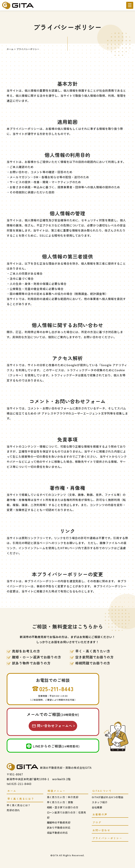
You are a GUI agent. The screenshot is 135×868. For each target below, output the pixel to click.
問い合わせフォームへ (55, 726)
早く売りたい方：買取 (60, 802)
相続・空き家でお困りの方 (63, 807)
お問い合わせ (101, 830)
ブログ (97, 822)
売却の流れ (13, 810)
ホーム (12, 791)
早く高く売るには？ (19, 805)
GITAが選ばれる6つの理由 (107, 797)
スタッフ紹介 (100, 802)
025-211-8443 (56, 689)
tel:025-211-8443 (19, 784)
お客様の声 (100, 814)
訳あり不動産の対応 (59, 828)
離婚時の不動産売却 (59, 822)
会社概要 (97, 807)
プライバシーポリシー (107, 838)
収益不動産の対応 (57, 833)
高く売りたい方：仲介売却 (63, 797)
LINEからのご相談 (56, 746)
